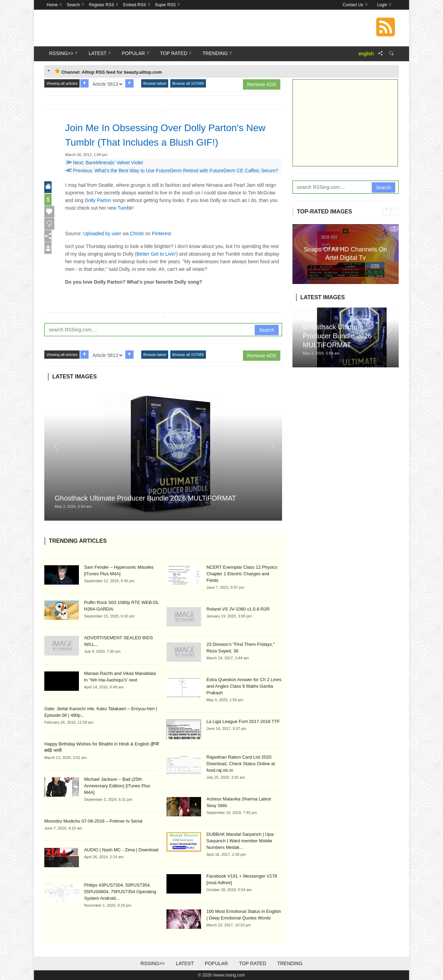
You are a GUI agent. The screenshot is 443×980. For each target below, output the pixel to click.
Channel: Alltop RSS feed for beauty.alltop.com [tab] (108, 71)
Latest (185, 963)
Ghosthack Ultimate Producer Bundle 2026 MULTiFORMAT (145, 498)
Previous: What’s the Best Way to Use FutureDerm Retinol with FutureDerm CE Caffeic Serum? (172, 171)
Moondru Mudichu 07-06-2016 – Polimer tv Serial (93, 821)
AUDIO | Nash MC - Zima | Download (121, 850)
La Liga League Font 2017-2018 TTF (243, 721)
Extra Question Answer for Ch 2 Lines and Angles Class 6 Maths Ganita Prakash (244, 686)
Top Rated (252, 963)
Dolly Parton (98, 200)
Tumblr (125, 208)
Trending (290, 963)
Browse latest (155, 83)
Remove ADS (262, 84)
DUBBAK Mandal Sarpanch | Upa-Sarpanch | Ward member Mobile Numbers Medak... (241, 841)
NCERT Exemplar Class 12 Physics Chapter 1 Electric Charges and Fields (242, 574)
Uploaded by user (102, 233)
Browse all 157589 (188, 83)
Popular (216, 963)
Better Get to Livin (156, 254)
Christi (137, 233)
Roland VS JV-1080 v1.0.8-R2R (238, 609)
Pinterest (161, 233)
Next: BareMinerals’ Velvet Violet (104, 163)
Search (266, 330)
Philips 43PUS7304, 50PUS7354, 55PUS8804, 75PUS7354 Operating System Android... (120, 892)
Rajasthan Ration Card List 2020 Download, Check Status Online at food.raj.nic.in (241, 764)
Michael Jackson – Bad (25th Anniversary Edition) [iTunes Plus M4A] (117, 786)
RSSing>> (153, 963)
